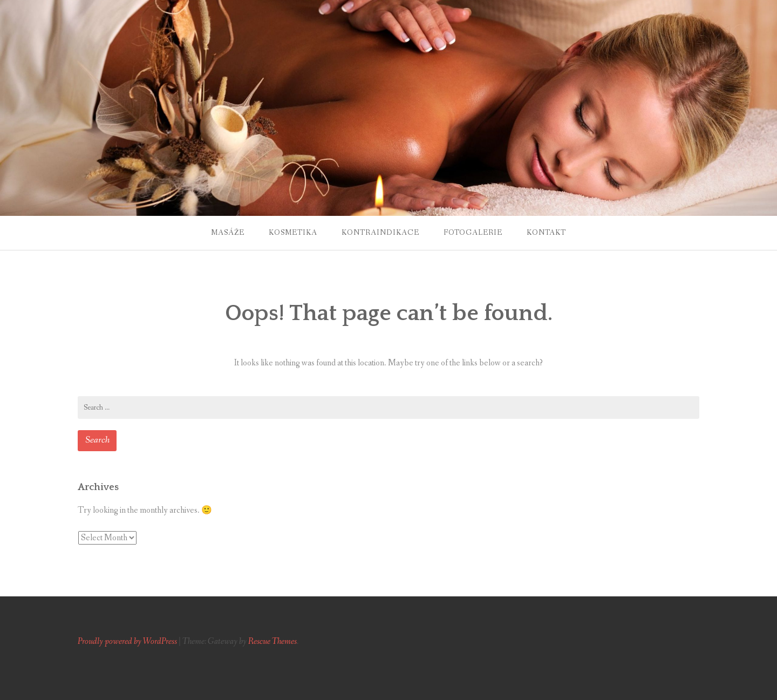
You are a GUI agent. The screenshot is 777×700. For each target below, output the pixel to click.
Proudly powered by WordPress (127, 641)
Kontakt (546, 233)
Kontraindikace (380, 233)
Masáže (228, 233)
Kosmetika (293, 233)
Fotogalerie (473, 233)
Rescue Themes (272, 641)
